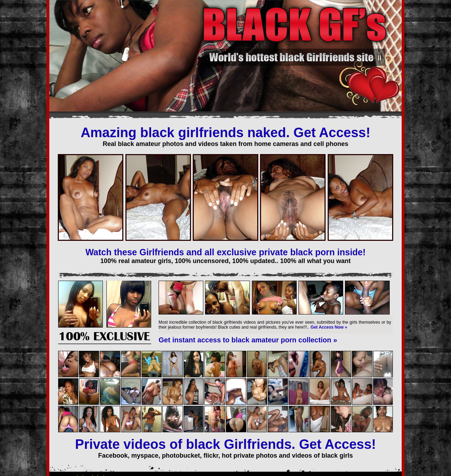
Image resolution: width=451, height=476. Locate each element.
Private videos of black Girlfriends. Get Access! (225, 444)
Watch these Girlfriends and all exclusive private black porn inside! (225, 252)
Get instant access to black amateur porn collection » (248, 340)
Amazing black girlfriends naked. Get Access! (225, 133)
